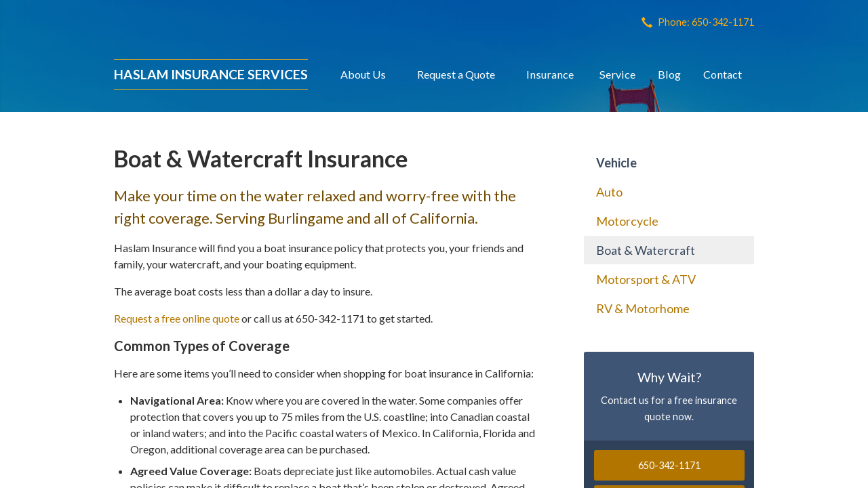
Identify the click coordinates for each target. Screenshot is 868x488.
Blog (669, 74)
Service (617, 74)
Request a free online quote (177, 318)
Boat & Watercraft (646, 250)
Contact (723, 74)
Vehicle (616, 163)
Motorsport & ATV (646, 279)
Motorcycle (627, 221)
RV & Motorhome (643, 308)
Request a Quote (456, 74)
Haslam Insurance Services (211, 74)
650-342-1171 (669, 465)
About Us (363, 74)
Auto (609, 192)
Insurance (550, 74)
